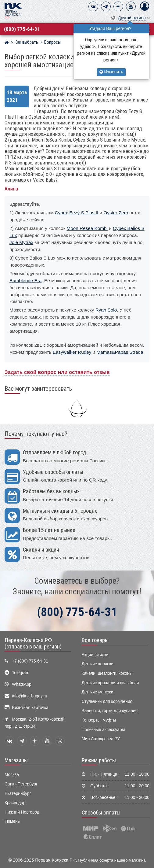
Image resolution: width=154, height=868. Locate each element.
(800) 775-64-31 (22, 29)
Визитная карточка (30, 708)
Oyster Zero (116, 213)
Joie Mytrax (21, 242)
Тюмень (12, 821)
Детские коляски (98, 664)
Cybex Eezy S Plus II (77, 213)
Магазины (16, 760)
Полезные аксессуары (103, 730)
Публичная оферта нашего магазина (112, 860)
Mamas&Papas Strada (120, 352)
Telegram (21, 673)
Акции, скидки (95, 655)
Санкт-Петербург (21, 784)
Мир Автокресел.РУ (101, 739)
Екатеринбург (18, 794)
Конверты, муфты (99, 720)
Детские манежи (98, 692)
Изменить (111, 72)
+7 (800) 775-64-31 (30, 661)
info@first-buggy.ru (29, 696)
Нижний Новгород (22, 812)
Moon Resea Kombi (87, 228)
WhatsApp (22, 684)
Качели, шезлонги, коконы (107, 673)
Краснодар (15, 803)
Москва (12, 775)
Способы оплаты (101, 813)
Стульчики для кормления (107, 702)
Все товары (95, 640)
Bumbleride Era (25, 281)
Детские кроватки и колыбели (110, 683)
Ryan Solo (106, 310)
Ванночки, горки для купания (110, 711)
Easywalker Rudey (72, 352)
